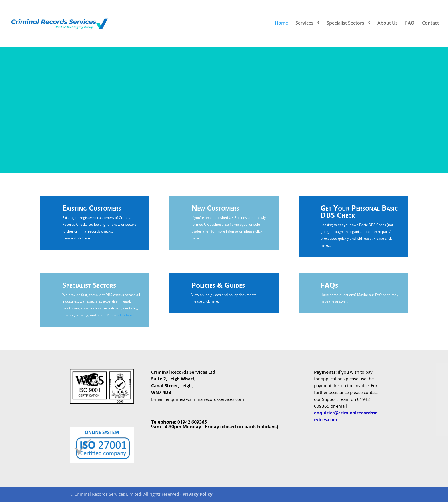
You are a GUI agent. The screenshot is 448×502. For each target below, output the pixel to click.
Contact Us (256, 122)
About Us (388, 24)
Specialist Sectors (345, 24)
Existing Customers (92, 208)
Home (281, 24)
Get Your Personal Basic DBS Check (359, 211)
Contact (430, 24)
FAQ (410, 24)
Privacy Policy (198, 494)
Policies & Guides (218, 285)
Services (304, 24)
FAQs (329, 285)
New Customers (215, 208)
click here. (126, 315)
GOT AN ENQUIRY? (290, 79)
